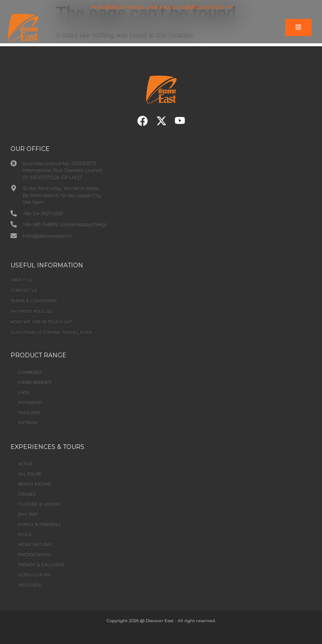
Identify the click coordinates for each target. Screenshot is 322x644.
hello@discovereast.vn (121, 7)
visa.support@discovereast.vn (191, 7)
